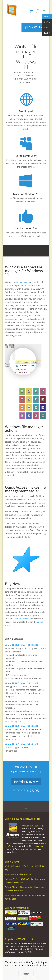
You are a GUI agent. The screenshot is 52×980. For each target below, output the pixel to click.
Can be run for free (26, 219)
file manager (21, 273)
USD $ (46, 22)
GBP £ (46, 28)
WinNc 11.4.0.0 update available (18, 865)
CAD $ (46, 33)
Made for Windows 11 (26, 185)
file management (25, 480)
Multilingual (26, 102)
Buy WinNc (36, 18)
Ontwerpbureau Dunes (32, 817)
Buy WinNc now (24, 773)
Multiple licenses (21, 610)
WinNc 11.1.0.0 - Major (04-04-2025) (22, 735)
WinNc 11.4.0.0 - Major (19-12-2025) (22, 674)
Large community (26, 147)
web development (21, 834)
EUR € (46, 17)
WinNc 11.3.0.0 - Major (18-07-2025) (22, 692)
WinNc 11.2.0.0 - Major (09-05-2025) (22, 717)
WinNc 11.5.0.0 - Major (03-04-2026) (22, 636)
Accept (26, 974)
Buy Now (13, 575)
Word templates (31, 840)
